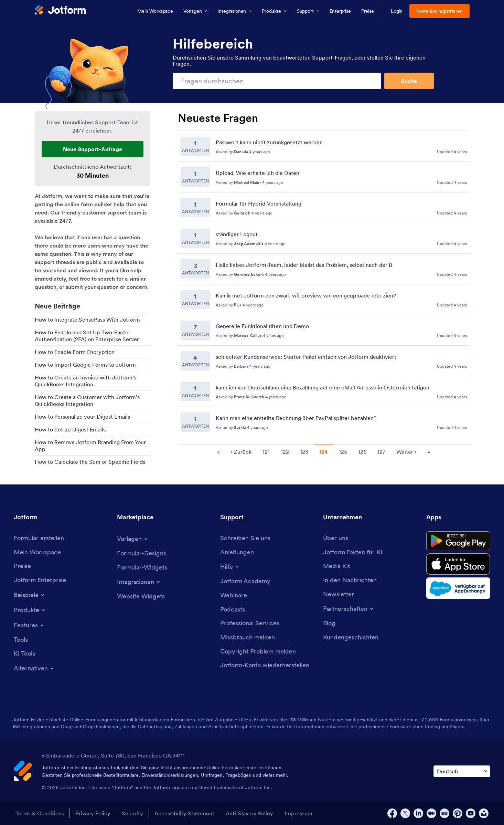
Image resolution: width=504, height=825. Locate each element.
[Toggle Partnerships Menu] (349, 609)
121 (266, 452)
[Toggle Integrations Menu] (139, 582)
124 (324, 452)
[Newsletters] (339, 594)
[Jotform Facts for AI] (353, 552)
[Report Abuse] (248, 638)
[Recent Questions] (324, 284)
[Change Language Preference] (462, 771)
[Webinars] (234, 596)
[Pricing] (22, 566)
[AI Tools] (24, 654)
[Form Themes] (142, 554)
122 (285, 452)
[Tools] (21, 640)
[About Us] (336, 538)
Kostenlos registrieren (439, 11)
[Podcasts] (233, 610)
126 (362, 452)
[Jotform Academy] (245, 581)
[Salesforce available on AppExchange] (458, 588)
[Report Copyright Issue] (258, 652)
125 (343, 452)
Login (397, 11)
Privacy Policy (93, 813)
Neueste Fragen (218, 118)
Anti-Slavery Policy (249, 813)
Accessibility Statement (184, 813)
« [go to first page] (218, 452)
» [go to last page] (429, 452)
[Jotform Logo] (60, 11)
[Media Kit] (336, 566)
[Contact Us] (245, 538)
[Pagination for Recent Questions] (324, 451)
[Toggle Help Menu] (230, 567)
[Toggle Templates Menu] (133, 539)
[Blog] (329, 623)
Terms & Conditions (40, 813)
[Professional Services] (250, 623)
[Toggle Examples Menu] (30, 595)
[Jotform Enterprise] (40, 580)
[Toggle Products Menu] (30, 610)
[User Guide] (237, 552)
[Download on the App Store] (458, 564)
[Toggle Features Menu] (29, 625)
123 (304, 452)
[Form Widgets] (142, 568)
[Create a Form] (39, 538)
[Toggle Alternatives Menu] (34, 668)
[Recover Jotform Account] (265, 665)
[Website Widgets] (141, 597)
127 (381, 452)
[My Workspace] (37, 552)
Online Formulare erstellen (235, 767)
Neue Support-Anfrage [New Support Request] (93, 149)
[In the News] (350, 580)
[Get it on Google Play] (458, 541)
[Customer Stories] (351, 638)
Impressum (298, 813)
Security (132, 813)
